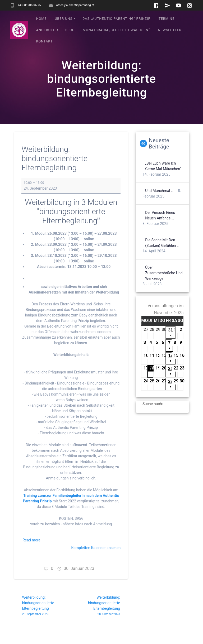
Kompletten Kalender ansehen (96, 559)
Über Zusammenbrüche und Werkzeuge (164, 284)
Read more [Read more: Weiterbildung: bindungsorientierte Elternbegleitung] (31, 551)
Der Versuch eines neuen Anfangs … (160, 227)
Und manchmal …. (160, 202)
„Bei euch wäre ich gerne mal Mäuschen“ (163, 177)
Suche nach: (153, 415)
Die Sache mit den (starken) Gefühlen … (162, 254)
